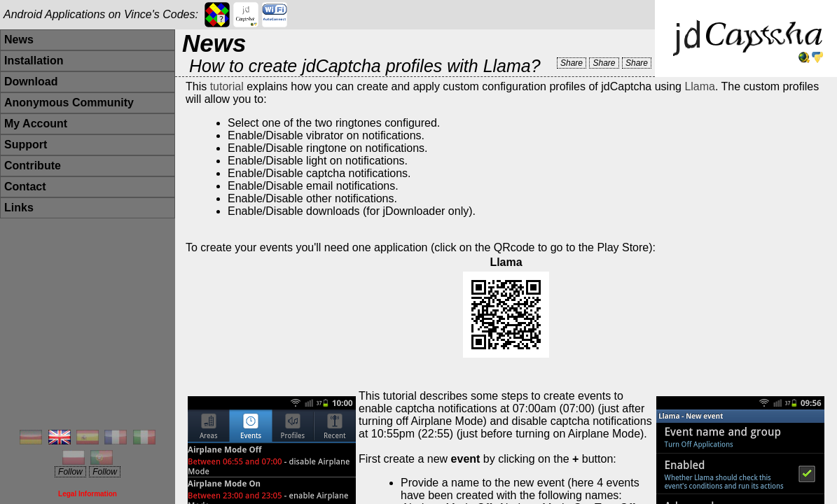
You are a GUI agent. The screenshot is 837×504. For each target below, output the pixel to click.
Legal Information (88, 494)
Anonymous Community (69, 103)
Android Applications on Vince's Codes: (101, 14)
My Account (36, 124)
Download (31, 82)
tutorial (227, 86)
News (19, 40)
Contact (25, 187)
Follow (70, 472)
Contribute (33, 166)
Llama (700, 86)
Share (572, 63)
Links (19, 208)
